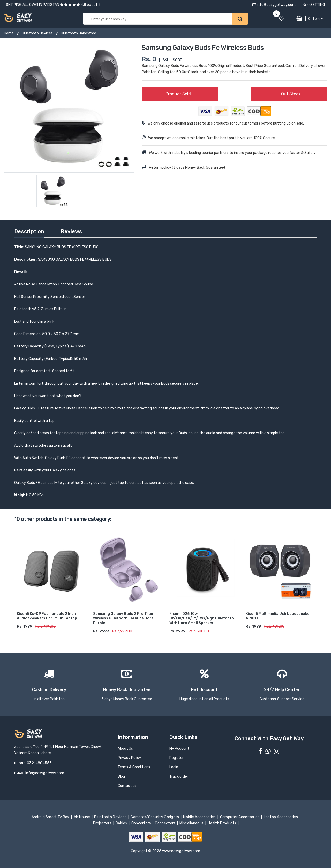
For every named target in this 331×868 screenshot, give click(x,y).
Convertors (141, 823)
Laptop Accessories (281, 817)
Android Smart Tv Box (51, 817)
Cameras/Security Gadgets (155, 817)
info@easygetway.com (274, 5)
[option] (69, 108)
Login (174, 767)
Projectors (103, 823)
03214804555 (39, 763)
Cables (122, 823)
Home (9, 33)
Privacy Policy (129, 758)
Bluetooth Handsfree (78, 33)
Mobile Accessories (200, 817)
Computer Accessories (240, 817)
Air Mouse (82, 817)
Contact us (127, 786)
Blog (121, 776)
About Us (125, 749)
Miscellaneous (192, 823)
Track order (179, 776)
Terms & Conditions (134, 767)
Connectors (166, 823)
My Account (179, 749)
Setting (314, 5)
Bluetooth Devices (37, 33)
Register (176, 758)
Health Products (222, 823)
